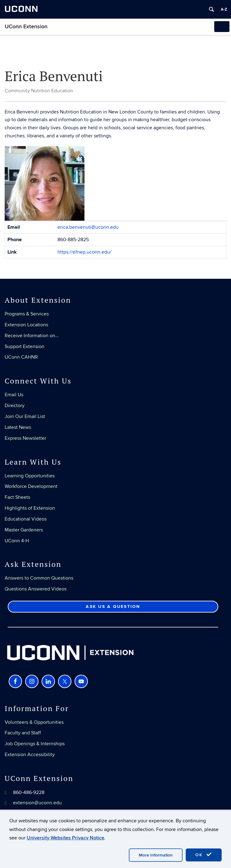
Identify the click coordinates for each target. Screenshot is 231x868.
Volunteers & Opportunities (34, 722)
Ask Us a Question (113, 606)
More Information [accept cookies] (156, 855)
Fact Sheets (17, 497)
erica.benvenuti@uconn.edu (88, 227)
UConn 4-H (17, 541)
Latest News (18, 427)
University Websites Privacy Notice (66, 838)
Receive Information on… (32, 336)
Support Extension (25, 347)
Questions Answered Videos (36, 589)
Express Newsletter (25, 438)
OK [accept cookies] (204, 855)
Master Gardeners (24, 530)
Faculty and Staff (23, 733)
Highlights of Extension (30, 508)
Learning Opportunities (30, 476)
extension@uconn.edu (37, 803)
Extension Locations (26, 325)
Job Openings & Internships (35, 744)
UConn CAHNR (21, 357)
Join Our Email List (25, 416)
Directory (15, 406)
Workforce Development (31, 486)
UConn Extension (26, 27)
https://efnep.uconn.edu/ (84, 252)
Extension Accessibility (30, 755)
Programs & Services (27, 314)
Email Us (14, 395)
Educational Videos (26, 519)
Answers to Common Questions (39, 578)
